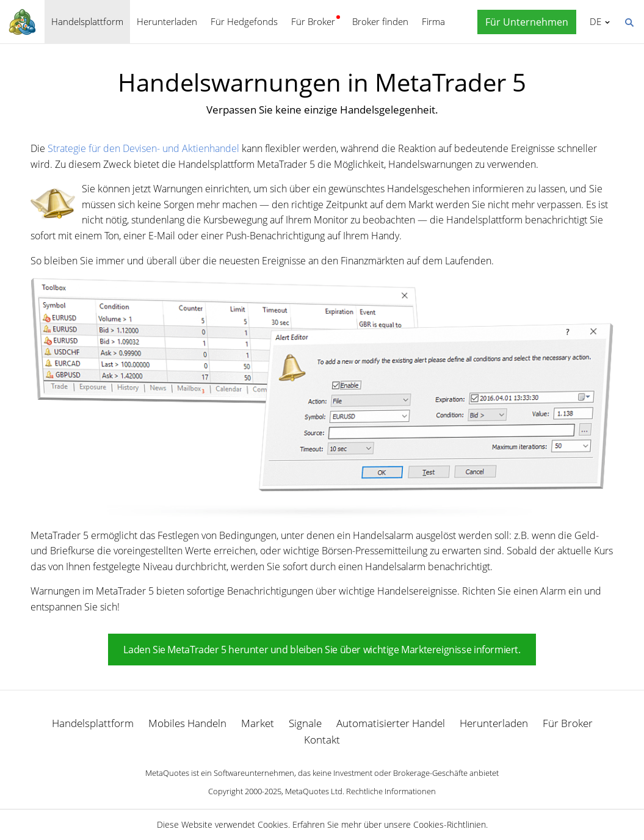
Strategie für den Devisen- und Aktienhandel (143, 148)
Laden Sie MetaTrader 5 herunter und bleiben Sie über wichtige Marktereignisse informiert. (322, 650)
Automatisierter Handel (391, 723)
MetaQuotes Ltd (314, 791)
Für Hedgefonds (244, 21)
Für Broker (313, 21)
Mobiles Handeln (187, 723)
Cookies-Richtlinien (450, 824)
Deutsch (594, 21)
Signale (305, 723)
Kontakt (322, 740)
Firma (433, 21)
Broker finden (380, 21)
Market (258, 723)
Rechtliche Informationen (391, 791)
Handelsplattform (87, 21)
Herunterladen (167, 21)
